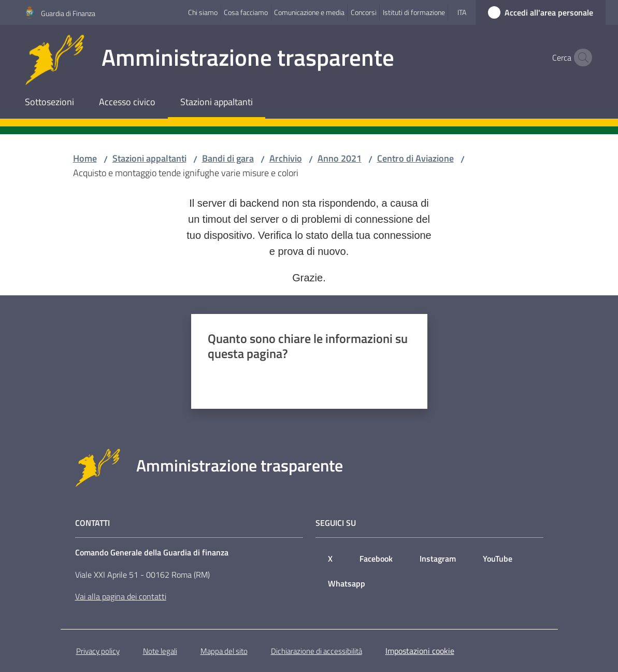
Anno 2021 (340, 158)
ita (462, 12)
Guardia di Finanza (68, 13)
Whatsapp (347, 583)
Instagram (438, 559)
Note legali (160, 651)
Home (85, 158)
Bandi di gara (228, 158)
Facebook (376, 559)
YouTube (498, 559)
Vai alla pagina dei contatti (121, 596)
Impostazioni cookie (420, 651)
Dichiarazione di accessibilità (317, 651)
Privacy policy (98, 651)
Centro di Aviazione (415, 158)
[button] (581, 58)
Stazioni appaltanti (149, 158)
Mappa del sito (224, 651)
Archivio (286, 158)
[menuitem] (49, 103)
